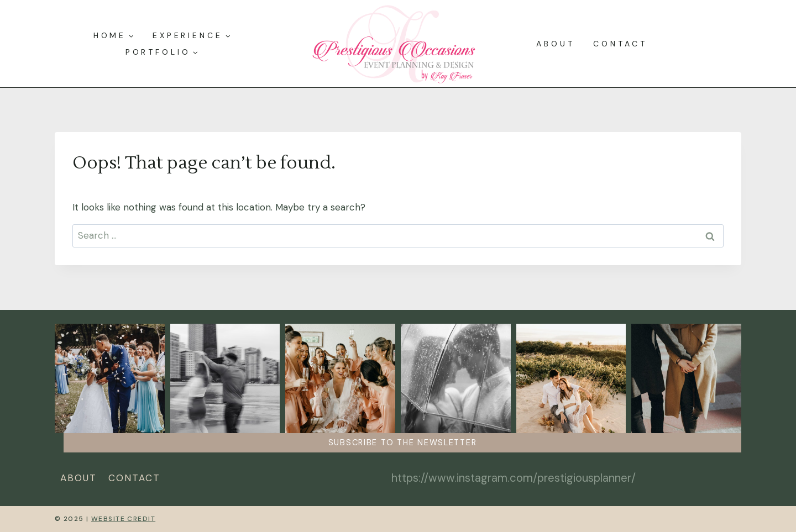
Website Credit (123, 519)
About (556, 44)
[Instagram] (398, 478)
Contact (620, 44)
